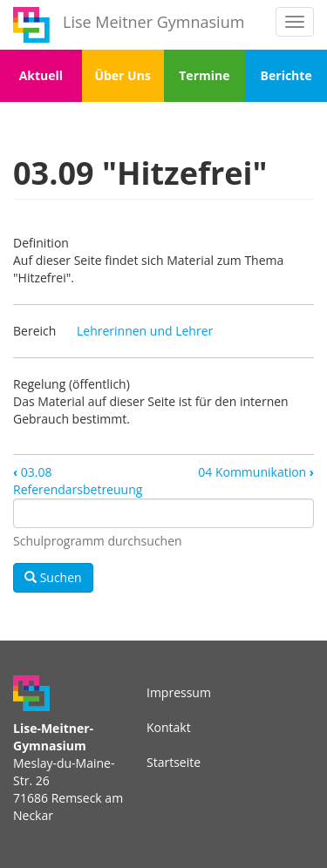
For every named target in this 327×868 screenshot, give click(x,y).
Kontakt (169, 727)
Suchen (53, 577)
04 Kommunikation (256, 472)
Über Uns (122, 75)
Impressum (179, 692)
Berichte (286, 75)
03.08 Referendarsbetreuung (78, 481)
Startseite (174, 762)
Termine (204, 75)
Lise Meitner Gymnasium (153, 22)
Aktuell (41, 75)
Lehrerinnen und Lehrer (145, 331)
